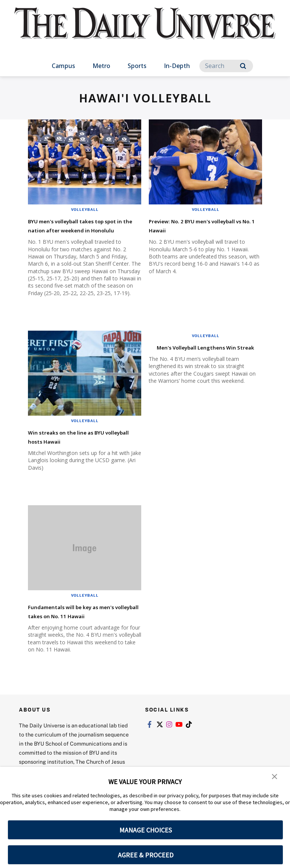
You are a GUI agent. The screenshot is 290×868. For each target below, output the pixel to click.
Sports (137, 66)
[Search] (226, 66)
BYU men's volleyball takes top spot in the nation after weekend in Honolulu (80, 230)
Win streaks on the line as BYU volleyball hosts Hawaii (80, 445)
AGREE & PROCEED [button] (146, 855)
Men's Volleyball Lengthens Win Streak (200, 360)
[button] (275, 778)
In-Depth (177, 66)
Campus (63, 66)
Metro (101, 66)
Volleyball (85, 209)
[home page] (145, 30)
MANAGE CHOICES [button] (146, 830)
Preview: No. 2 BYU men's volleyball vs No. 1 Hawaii (196, 225)
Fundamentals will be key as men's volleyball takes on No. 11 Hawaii (83, 624)
